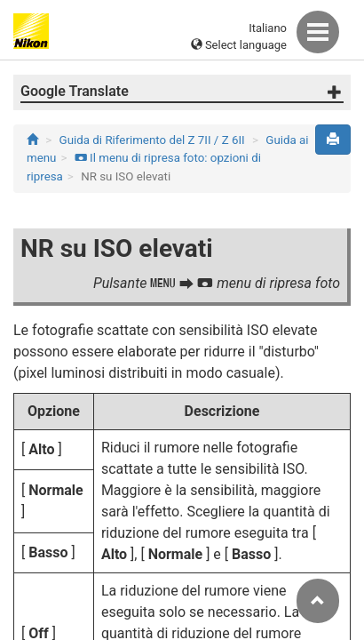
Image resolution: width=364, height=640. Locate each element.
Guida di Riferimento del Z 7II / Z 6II (152, 140)
